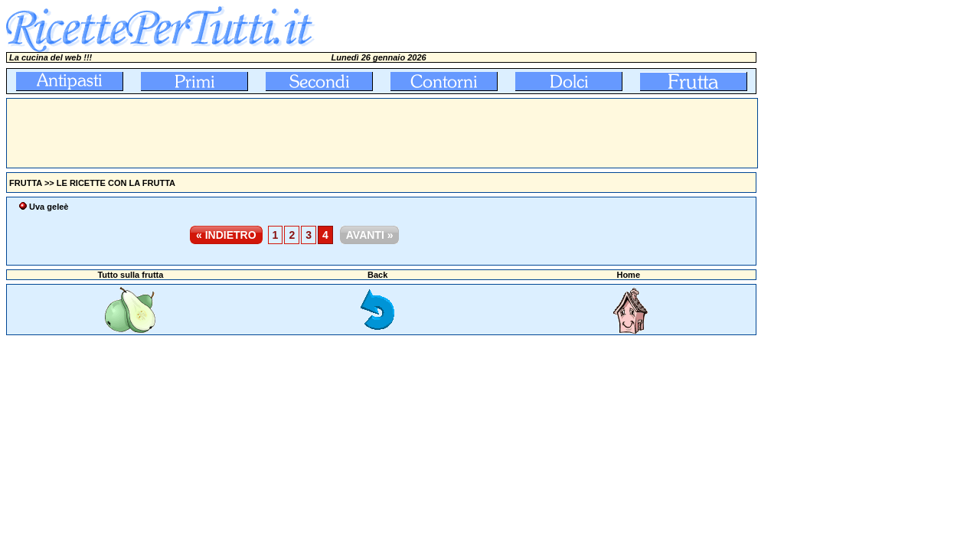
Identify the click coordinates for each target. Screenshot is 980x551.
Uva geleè (49, 207)
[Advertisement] (286, 133)
